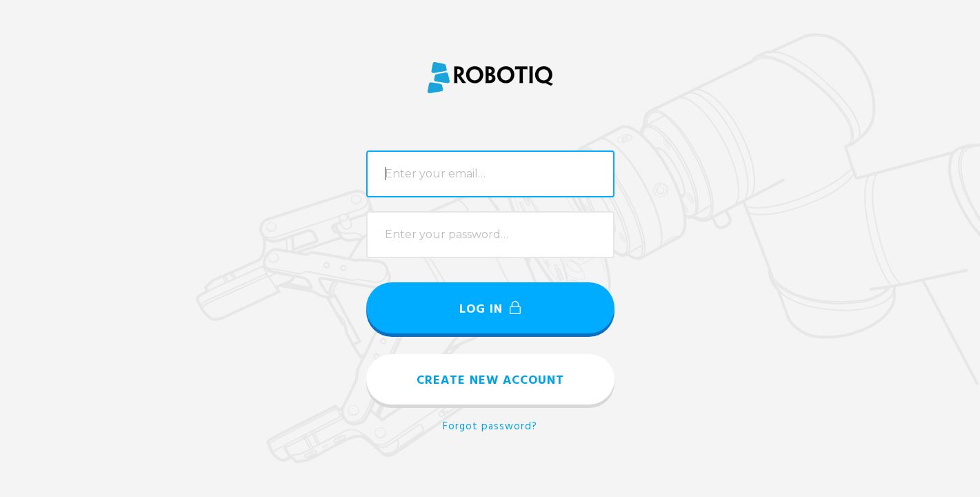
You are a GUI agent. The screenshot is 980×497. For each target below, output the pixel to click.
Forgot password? (490, 427)
